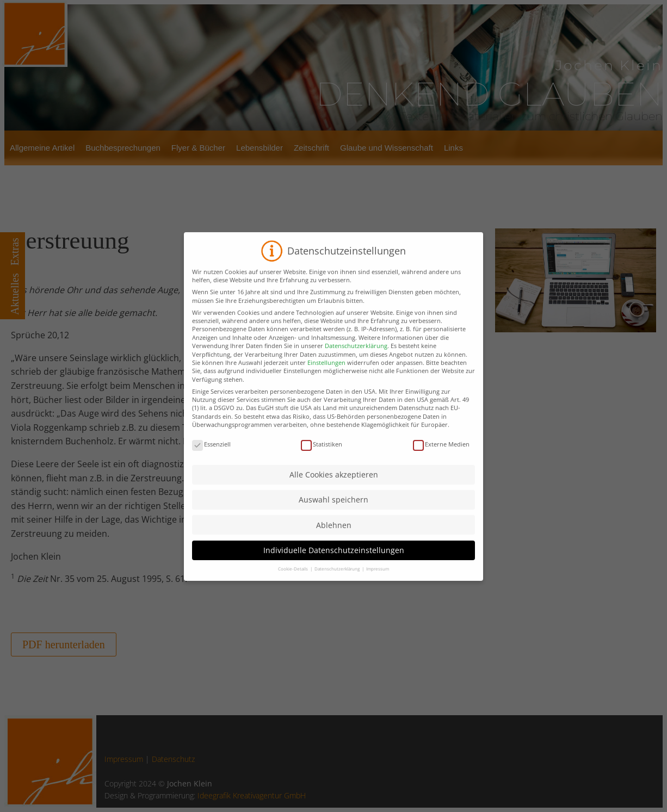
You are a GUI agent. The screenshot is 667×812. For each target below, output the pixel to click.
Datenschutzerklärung (356, 368)
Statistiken (322, 467)
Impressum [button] (378, 591)
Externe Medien (441, 467)
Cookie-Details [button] (294, 591)
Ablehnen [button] (334, 548)
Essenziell (211, 467)
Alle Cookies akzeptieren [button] (334, 497)
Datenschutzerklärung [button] (338, 591)
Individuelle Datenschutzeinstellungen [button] (334, 573)
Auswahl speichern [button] (333, 522)
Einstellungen (326, 385)
